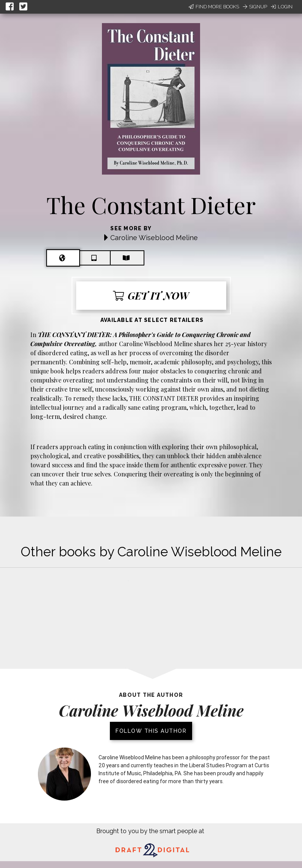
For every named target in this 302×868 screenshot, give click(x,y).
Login (282, 7)
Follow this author (151, 731)
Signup (255, 7)
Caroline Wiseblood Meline (154, 238)
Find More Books (214, 7)
